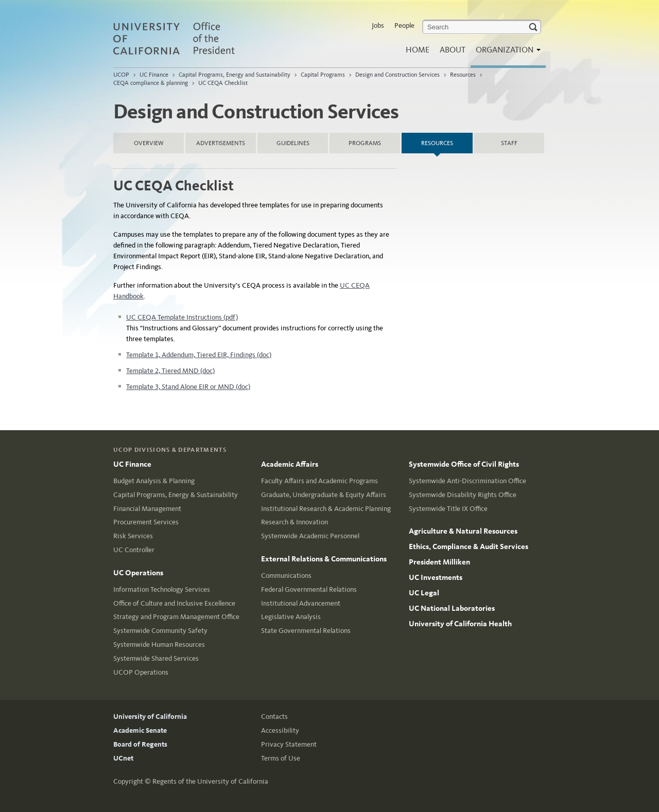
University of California (150, 717)
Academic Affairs (290, 464)
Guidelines (293, 143)
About (453, 50)
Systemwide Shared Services (156, 658)
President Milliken (439, 562)
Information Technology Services (162, 589)
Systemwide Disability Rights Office (463, 495)
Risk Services (133, 536)
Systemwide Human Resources (159, 645)
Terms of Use (281, 758)
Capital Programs (323, 75)
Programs (365, 143)
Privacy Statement (289, 744)
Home (418, 50)
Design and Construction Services (397, 75)
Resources (463, 75)
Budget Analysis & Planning (154, 481)
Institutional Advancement (301, 603)
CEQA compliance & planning (151, 83)
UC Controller (134, 550)
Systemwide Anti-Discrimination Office (467, 481)
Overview (149, 143)
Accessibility (280, 730)
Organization (506, 53)
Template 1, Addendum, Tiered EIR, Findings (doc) (199, 355)
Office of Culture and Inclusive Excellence (174, 603)
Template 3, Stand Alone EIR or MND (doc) (188, 387)
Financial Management (147, 509)
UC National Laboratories (452, 608)
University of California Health (460, 624)
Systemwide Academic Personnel (310, 536)
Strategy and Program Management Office (176, 617)
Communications (286, 576)
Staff (509, 143)
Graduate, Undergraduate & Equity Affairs (324, 495)
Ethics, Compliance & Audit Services (469, 546)
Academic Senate (140, 730)
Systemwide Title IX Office (448, 509)
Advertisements (221, 143)
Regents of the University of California (210, 781)
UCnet (123, 758)
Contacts (274, 717)
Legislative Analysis (291, 617)
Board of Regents (140, 744)
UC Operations (138, 573)
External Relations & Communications (324, 559)
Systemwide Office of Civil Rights (464, 464)
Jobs (378, 25)
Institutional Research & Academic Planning (326, 509)
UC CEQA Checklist (223, 83)
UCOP (121, 75)
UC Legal (424, 593)
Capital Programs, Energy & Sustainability (176, 495)
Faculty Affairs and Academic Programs (319, 481)
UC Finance (154, 75)
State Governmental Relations (306, 631)
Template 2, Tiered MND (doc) (170, 371)
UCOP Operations (141, 672)
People (404, 25)
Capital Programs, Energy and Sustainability (235, 75)
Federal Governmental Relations (309, 589)
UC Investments (436, 577)
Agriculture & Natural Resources (463, 531)
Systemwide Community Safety (160, 631)
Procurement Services (146, 522)
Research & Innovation (294, 522)
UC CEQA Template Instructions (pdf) (182, 317)
